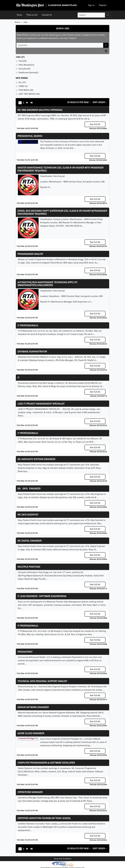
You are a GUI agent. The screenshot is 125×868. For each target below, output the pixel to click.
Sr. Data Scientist (28, 515)
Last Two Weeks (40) (29, 94)
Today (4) (23, 86)
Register (103, 5)
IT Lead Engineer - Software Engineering (42, 596)
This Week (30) (26, 90)
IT (18, 378)
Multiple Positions (29, 567)
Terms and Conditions (62, 859)
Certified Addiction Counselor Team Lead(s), (44, 818)
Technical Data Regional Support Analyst (42, 681)
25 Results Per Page (78, 102)
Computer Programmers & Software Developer (46, 763)
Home (19, 15)
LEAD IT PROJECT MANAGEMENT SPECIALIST (41, 404)
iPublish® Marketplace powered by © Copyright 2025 (62, 864)
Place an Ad (32, 15)
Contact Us (47, 15)
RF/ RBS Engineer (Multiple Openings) (40, 110)
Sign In (91, 5)
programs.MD (82, 660)
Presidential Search (30, 136)
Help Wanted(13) (26, 65)
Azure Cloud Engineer (31, 733)
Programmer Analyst (30, 254)
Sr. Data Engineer (29, 489)
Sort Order (99, 102)
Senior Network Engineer (33, 707)
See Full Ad (95, 124)
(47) (20, 57)
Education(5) (24, 69)
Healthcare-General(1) (28, 73)
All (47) (22, 82)
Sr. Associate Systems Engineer (36, 459)
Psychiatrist (25, 652)
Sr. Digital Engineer (30, 541)
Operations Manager (30, 792)
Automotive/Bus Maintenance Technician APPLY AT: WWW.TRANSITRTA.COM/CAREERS (47, 284)
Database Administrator (32, 351)
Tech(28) (23, 61)
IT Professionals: (28, 325)
